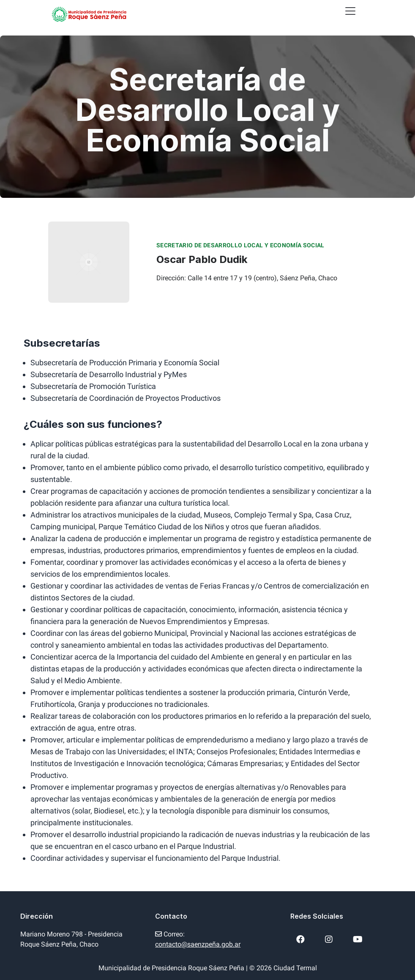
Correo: (198, 939)
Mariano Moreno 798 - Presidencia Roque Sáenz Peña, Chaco (71, 939)
